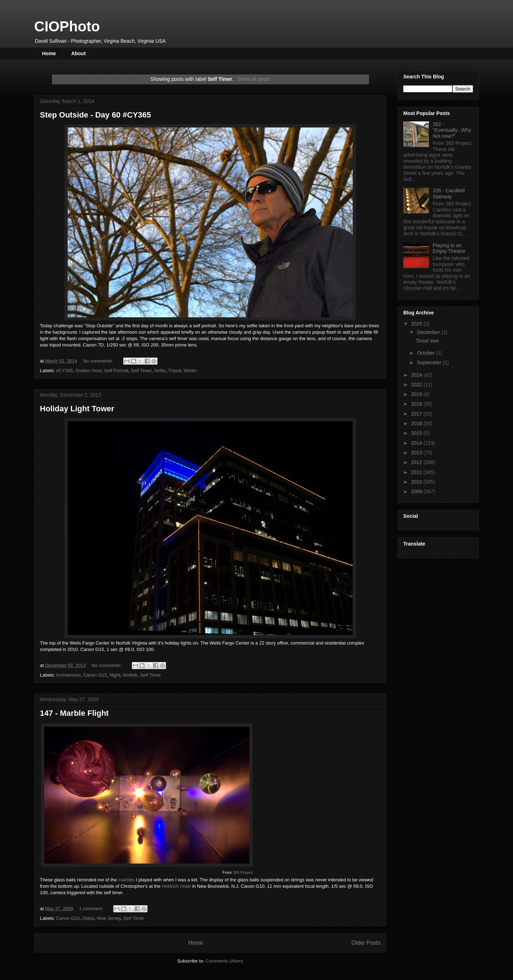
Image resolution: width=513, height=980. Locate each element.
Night (115, 675)
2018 (417, 404)
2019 (417, 394)
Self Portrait (116, 371)
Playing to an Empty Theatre (449, 248)
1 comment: (92, 909)
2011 (417, 472)
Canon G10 (68, 918)
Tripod (175, 371)
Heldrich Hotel (176, 886)
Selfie (160, 371)
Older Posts (366, 943)
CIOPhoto (67, 26)
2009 (417, 491)
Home (49, 53)
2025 (417, 324)
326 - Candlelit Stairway (449, 194)
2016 (417, 423)
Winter (190, 371)
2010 (417, 482)
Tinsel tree (427, 341)
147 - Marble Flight (74, 713)
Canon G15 (95, 675)
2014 (417, 443)
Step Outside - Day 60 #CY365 (95, 115)
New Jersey (109, 918)
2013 (417, 453)
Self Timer (141, 371)
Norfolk (130, 675)
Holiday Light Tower (77, 409)
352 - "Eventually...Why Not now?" (452, 130)
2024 (417, 375)
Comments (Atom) (224, 961)
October (426, 353)
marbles (126, 880)
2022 (417, 385)
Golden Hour (89, 371)
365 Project (243, 872)
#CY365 (65, 371)
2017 (417, 414)
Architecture (68, 675)
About (78, 53)
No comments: (99, 361)
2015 (417, 433)
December (429, 332)
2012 (417, 462)
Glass (88, 918)
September (430, 363)
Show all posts (253, 79)
